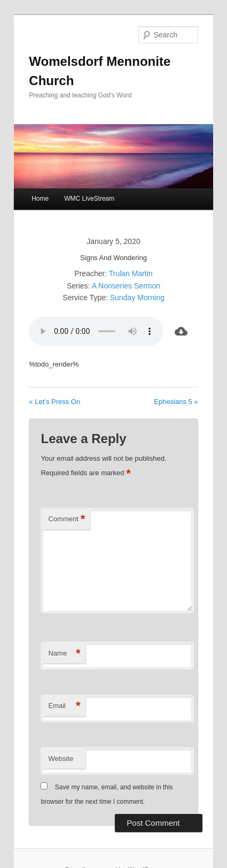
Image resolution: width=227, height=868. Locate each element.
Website (61, 759)
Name (64, 654)
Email (64, 706)
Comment (66, 519)
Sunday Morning (137, 298)
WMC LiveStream (89, 199)
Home (40, 199)
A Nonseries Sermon (126, 286)
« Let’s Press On (54, 402)
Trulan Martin (131, 273)
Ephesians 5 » (176, 402)
